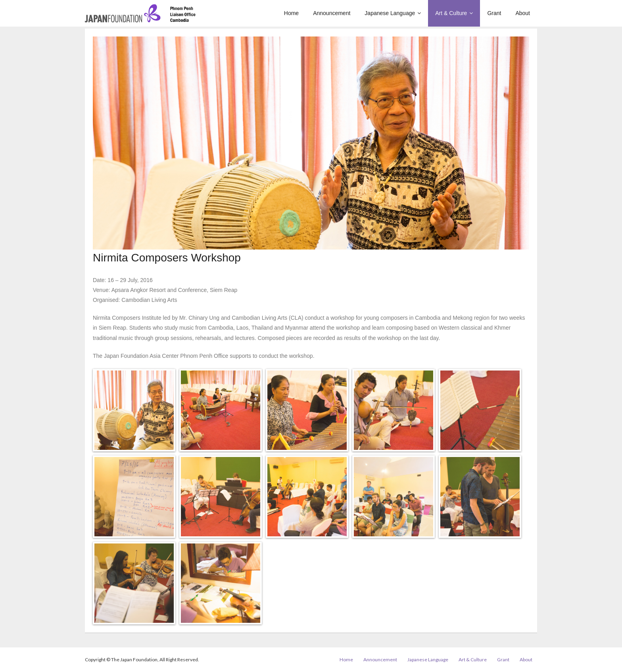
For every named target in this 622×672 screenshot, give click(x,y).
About (526, 660)
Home (346, 660)
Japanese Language (428, 660)
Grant (503, 660)
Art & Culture (473, 660)
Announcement (380, 660)
